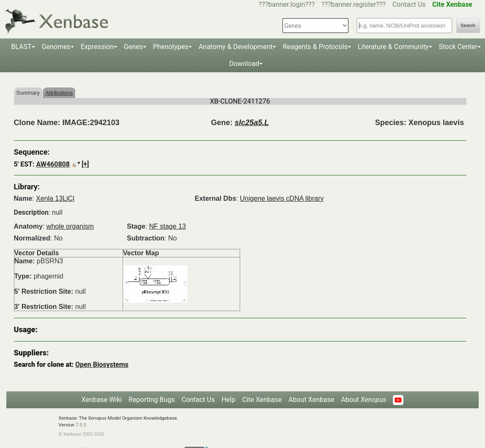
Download (244, 64)
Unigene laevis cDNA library (282, 198)
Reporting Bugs (152, 400)
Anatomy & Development (236, 47)
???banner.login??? (287, 4)
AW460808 (53, 164)
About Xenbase (311, 400)
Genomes (56, 47)
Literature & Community (393, 47)
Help (229, 400)
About (363, 400)
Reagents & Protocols (315, 47)
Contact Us (409, 4)
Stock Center (458, 47)
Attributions (59, 93)
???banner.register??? (353, 4)
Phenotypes (171, 47)
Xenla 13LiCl (55, 198)
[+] (85, 164)
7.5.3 (81, 425)
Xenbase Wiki (102, 400)
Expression (97, 47)
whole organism (70, 226)
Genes (133, 47)
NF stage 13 (167, 226)
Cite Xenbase (262, 400)
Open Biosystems (102, 365)
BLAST (21, 47)
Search (468, 26)
